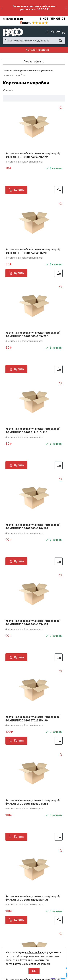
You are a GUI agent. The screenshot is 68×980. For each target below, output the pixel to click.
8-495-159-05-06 (52, 19)
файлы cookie (33, 953)
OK (34, 971)
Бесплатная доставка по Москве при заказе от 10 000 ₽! (34, 8)
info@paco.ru (15, 19)
